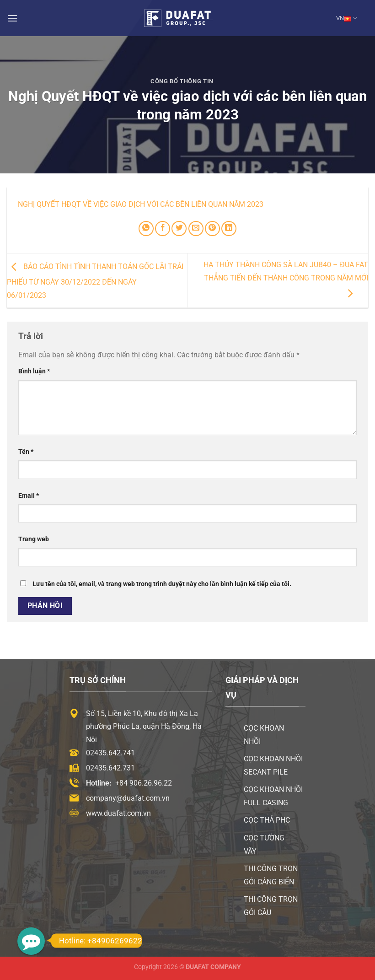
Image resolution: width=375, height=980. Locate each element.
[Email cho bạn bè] (196, 229)
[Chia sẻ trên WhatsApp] (146, 229)
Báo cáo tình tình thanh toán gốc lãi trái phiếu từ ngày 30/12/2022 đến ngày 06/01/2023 (95, 281)
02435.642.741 (110, 753)
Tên (26, 452)
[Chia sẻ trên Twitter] (179, 229)
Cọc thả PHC (267, 820)
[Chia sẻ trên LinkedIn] (229, 229)
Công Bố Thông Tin (182, 81)
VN (347, 18)
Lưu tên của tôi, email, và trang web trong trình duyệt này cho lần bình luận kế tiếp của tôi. (162, 584)
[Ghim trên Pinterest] (212, 229)
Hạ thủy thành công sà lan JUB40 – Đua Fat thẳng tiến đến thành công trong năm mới (286, 279)
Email (29, 496)
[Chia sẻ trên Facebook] (163, 229)
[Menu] (12, 18)
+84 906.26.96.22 (144, 783)
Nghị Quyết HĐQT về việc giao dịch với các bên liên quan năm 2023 (141, 204)
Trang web (34, 539)
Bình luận (34, 371)
